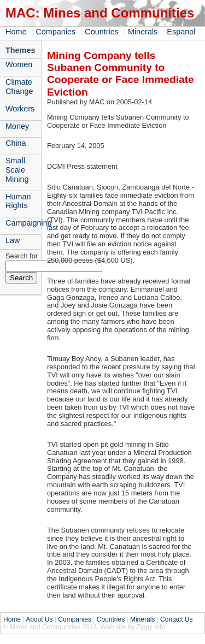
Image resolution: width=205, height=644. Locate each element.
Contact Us (176, 619)
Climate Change (19, 87)
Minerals (143, 32)
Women (19, 64)
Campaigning (23, 223)
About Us (39, 619)
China (16, 143)
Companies (55, 32)
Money (17, 126)
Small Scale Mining (17, 170)
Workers (20, 109)
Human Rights (18, 201)
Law (13, 240)
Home (16, 32)
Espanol (181, 32)
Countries (102, 32)
